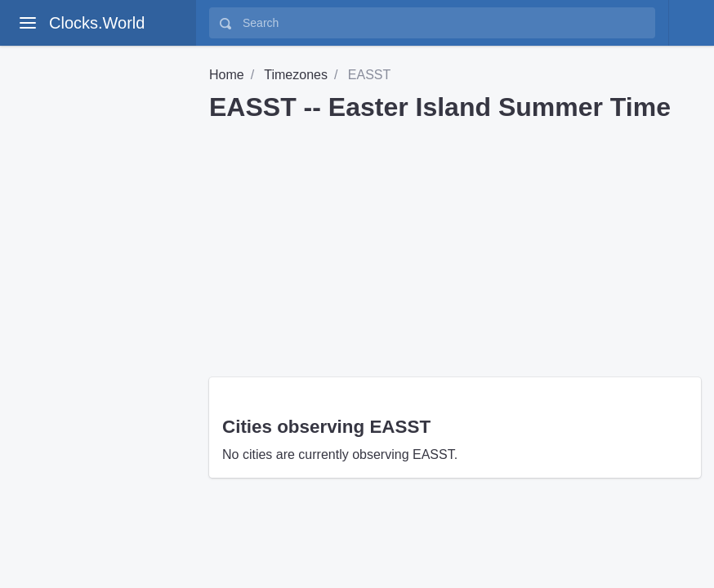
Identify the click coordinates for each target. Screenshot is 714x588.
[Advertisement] (455, 243)
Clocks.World (97, 23)
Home (227, 75)
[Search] (444, 23)
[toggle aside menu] (28, 23)
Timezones (296, 75)
